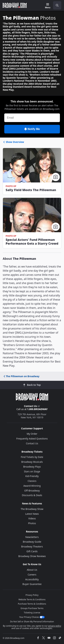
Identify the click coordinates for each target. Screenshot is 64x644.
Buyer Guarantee (32, 584)
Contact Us (31, 406)
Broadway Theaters (32, 546)
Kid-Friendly (32, 476)
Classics (32, 481)
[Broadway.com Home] (15, 5)
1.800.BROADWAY (37, 409)
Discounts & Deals (32, 495)
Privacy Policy (32, 595)
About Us (32, 570)
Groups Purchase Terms (32, 608)
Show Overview (13, 142)
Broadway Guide (32, 542)
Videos (32, 518)
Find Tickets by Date (32, 457)
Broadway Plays (32, 467)
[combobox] (56, 5)
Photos (32, 523)
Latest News (32, 514)
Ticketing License (32, 613)
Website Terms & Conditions (32, 600)
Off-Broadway (32, 491)
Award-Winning (32, 486)
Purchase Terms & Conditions (32, 604)
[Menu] (48, 6)
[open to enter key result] (57, 5)
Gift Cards (32, 551)
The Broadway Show (32, 509)
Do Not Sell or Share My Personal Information (32, 622)
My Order (32, 434)
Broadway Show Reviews (32, 556)
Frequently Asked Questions (32, 439)
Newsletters (32, 537)
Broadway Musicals (32, 462)
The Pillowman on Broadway (21, 376)
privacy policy (55, 626)
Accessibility (32, 579)
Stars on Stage (32, 471)
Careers (32, 575)
